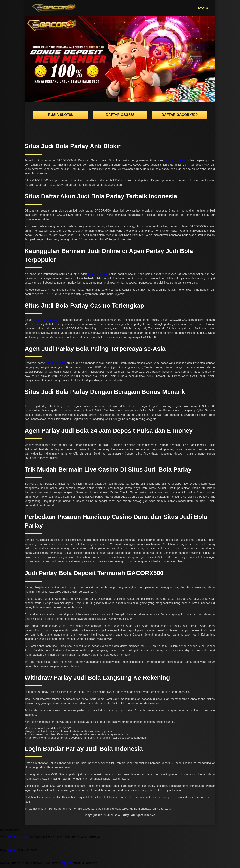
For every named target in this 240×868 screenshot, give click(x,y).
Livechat (203, 8)
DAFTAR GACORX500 (180, 115)
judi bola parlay (176, 160)
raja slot (67, 863)
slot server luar (18, 837)
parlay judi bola (98, 274)
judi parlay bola (56, 363)
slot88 (11, 850)
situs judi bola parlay (49, 320)
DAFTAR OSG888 (120, 115)
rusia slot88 (60, 115)
